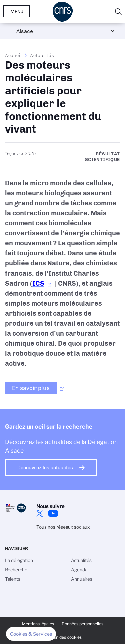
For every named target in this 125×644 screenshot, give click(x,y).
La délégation (19, 560)
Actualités (42, 55)
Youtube (53, 513)
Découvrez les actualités (45, 468)
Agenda (79, 570)
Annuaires (82, 579)
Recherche (16, 570)
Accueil (14, 55)
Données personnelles (82, 624)
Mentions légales (38, 624)
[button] (31, 634)
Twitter (40, 513)
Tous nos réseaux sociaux (63, 527)
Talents (13, 579)
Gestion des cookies (63, 637)
